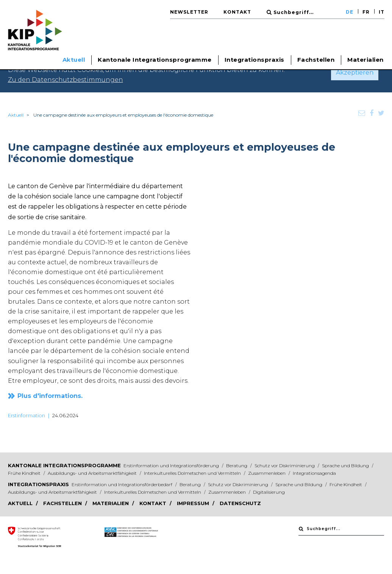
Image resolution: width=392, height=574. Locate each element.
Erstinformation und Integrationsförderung (172, 466)
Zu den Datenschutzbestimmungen (66, 80)
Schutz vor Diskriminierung (285, 466)
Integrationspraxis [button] (255, 60)
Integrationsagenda (314, 473)
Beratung (237, 466)
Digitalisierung (269, 492)
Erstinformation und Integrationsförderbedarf (123, 484)
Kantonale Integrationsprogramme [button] (155, 60)
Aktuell (16, 115)
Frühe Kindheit (25, 473)
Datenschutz (240, 503)
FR (366, 12)
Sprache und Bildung (346, 466)
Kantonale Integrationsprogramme (64, 465)
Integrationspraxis (38, 484)
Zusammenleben (267, 473)
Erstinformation (27, 415)
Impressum (194, 503)
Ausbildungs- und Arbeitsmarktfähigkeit (93, 473)
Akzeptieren (355, 73)
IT (382, 12)
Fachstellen (316, 60)
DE (350, 12)
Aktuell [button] (74, 60)
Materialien (365, 60)
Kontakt (237, 12)
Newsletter (189, 12)
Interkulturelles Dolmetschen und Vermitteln (193, 473)
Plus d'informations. (50, 396)
